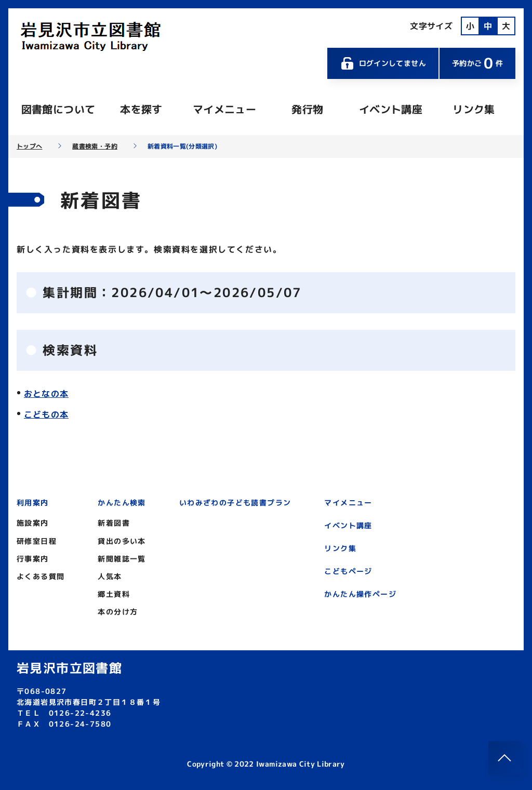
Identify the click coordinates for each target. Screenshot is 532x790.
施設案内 (33, 523)
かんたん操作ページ (360, 594)
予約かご (477, 63)
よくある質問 (41, 576)
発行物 (307, 109)
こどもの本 (46, 414)
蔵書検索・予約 (95, 146)
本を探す (141, 109)
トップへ (29, 146)
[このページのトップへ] (505, 758)
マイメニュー (224, 109)
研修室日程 (37, 541)
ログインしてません (383, 63)
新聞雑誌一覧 (122, 559)
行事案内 (33, 559)
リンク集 (474, 109)
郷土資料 (114, 594)
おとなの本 (46, 394)
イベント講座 (391, 109)
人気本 (110, 576)
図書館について (58, 109)
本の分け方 (118, 612)
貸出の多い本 (122, 541)
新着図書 (114, 523)
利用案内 (33, 503)
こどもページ (348, 571)
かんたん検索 (122, 503)
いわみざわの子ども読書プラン (235, 503)
